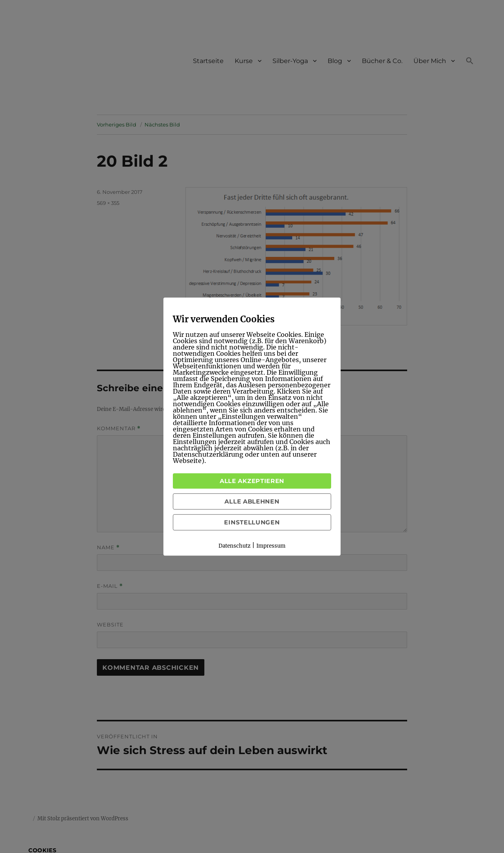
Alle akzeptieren (252, 481)
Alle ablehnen (252, 501)
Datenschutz (234, 546)
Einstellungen (252, 522)
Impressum (271, 546)
